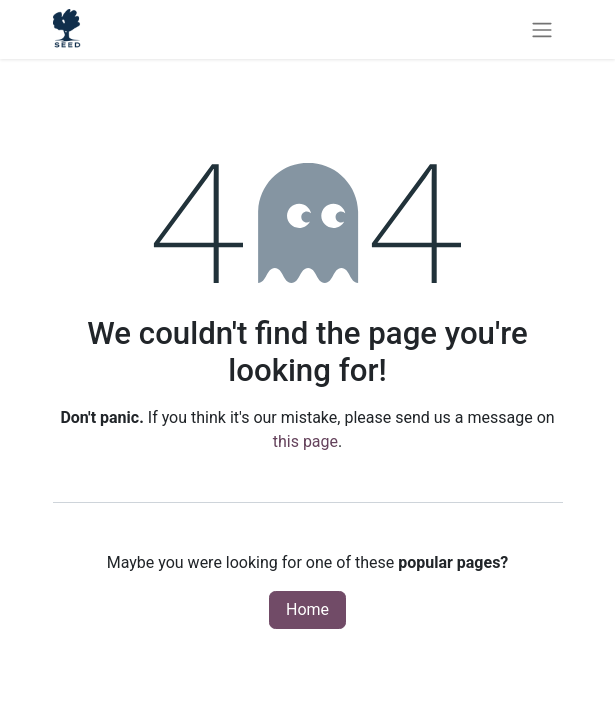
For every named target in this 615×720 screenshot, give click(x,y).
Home (307, 609)
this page (305, 441)
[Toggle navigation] (542, 29)
